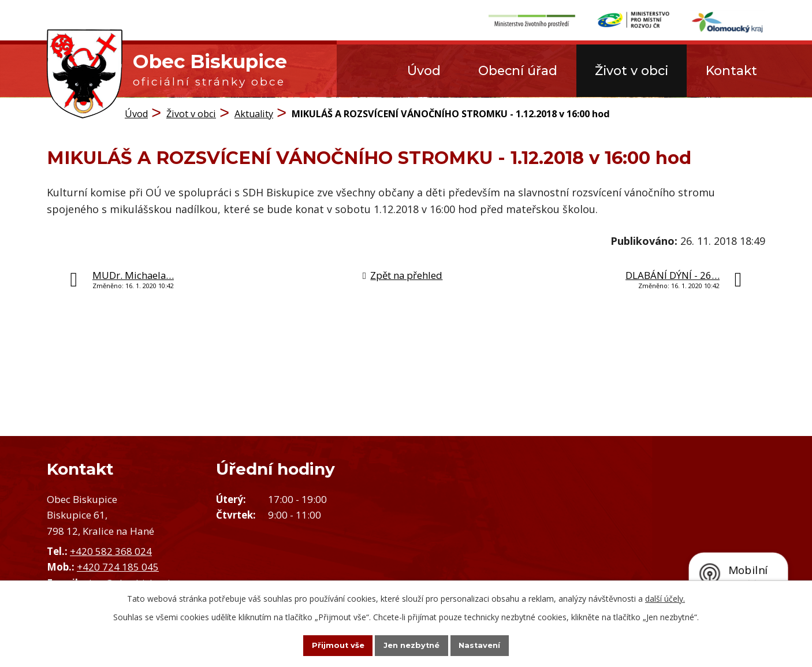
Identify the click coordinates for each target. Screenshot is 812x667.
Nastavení (493, 644)
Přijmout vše (325, 644)
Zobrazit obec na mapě (609, 533)
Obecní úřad (518, 70)
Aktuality (254, 113)
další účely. (665, 597)
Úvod (424, 70)
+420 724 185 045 (118, 566)
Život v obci (632, 70)
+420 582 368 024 (111, 551)
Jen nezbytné (411, 644)
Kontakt (731, 70)
